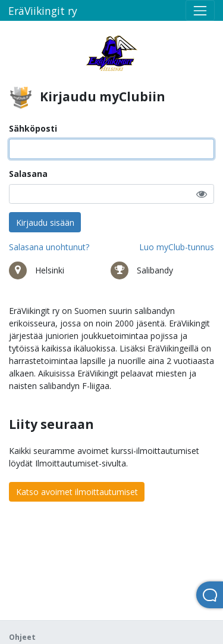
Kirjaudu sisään (45, 223)
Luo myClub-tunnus (177, 247)
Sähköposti (33, 128)
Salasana (28, 174)
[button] (202, 194)
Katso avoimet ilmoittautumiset (77, 492)
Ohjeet (22, 637)
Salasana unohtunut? (49, 247)
